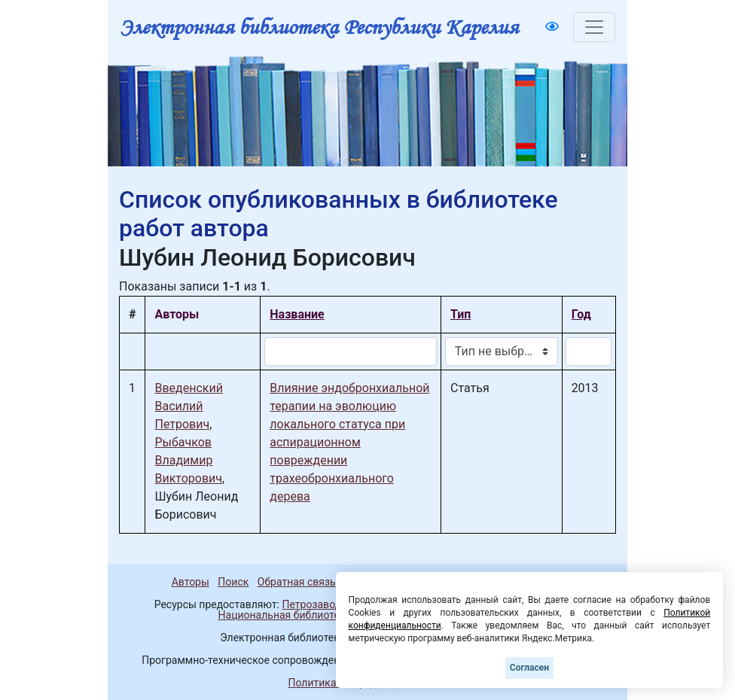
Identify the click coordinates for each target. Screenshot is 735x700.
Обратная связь (297, 582)
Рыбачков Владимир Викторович (188, 460)
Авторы (191, 582)
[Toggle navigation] (594, 27)
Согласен (529, 668)
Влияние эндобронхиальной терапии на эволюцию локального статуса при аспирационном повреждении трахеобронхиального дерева (349, 442)
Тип (461, 314)
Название (297, 314)
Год (581, 314)
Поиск (233, 582)
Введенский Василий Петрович (188, 406)
